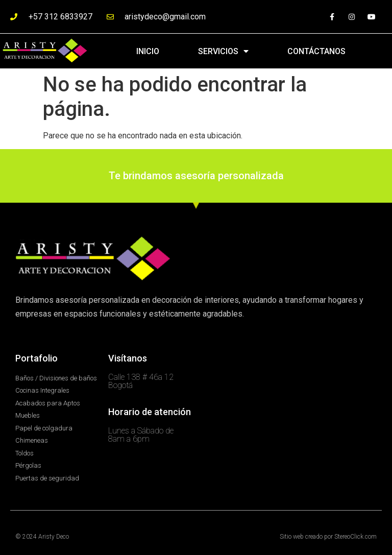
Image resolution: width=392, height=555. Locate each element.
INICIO (148, 51)
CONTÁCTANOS (316, 51)
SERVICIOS (223, 51)
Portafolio (36, 358)
